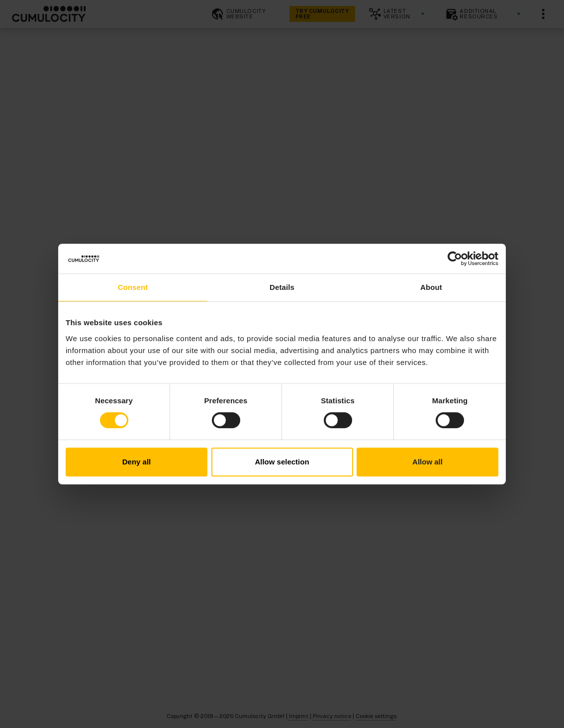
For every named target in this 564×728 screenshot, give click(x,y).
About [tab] (431, 287)
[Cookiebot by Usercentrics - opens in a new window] (455, 259)
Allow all (427, 462)
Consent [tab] (133, 287)
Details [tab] (282, 287)
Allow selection (282, 462)
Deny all (137, 462)
